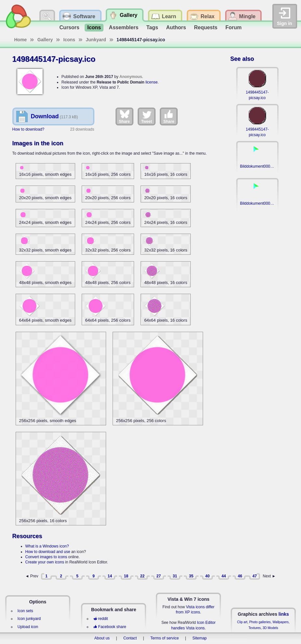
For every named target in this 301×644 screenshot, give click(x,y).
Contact (130, 638)
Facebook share (110, 627)
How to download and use (48, 552)
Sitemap (199, 638)
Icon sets (25, 611)
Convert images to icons (46, 557)
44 (224, 576)
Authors (176, 27)
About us (102, 638)
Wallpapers (280, 622)
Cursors (69, 27)
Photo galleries (260, 622)
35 (191, 576)
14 (110, 576)
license (151, 82)
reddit (101, 619)
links (284, 614)
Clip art (242, 622)
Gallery (45, 40)
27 (159, 576)
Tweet (147, 116)
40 (207, 576)
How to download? (28, 129)
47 (255, 576)
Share (124, 116)
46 (240, 576)
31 (175, 576)
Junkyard (96, 40)
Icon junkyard (29, 619)
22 (142, 576)
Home (21, 40)
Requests (206, 27)
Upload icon (28, 627)
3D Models (270, 628)
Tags (152, 27)
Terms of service (164, 638)
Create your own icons (45, 562)
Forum (234, 27)
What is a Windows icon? (47, 546)
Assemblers (124, 27)
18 (126, 576)
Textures (255, 628)
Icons (94, 27)
